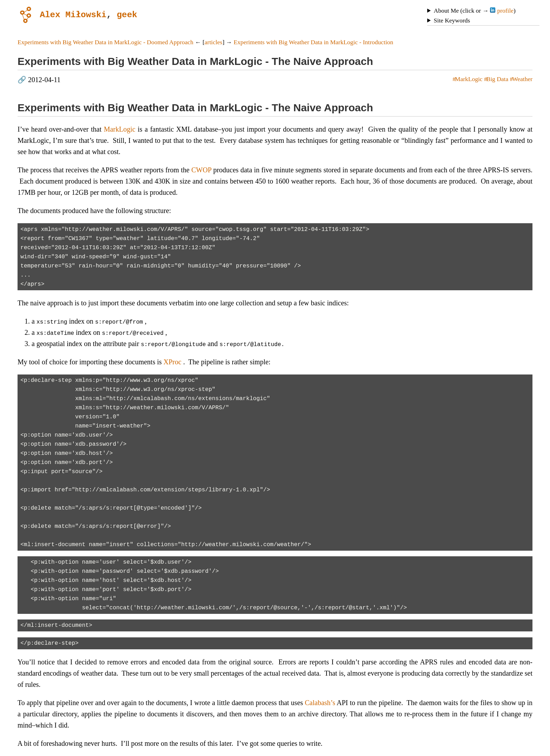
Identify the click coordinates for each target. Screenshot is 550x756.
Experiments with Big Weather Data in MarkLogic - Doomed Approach (105, 42)
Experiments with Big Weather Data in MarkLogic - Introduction (313, 42)
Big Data (498, 79)
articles (213, 42)
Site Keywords (452, 20)
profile (502, 11)
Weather (522, 79)
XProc (172, 362)
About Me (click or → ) (475, 11)
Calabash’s (320, 703)
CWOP (202, 170)
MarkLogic (469, 79)
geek (127, 14)
